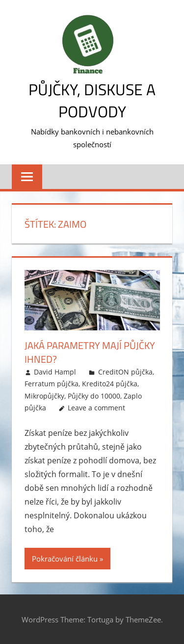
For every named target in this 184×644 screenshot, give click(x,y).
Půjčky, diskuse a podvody (92, 100)
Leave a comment (96, 408)
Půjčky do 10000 (94, 396)
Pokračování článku (65, 559)
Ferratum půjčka (52, 384)
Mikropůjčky (44, 396)
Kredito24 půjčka (110, 384)
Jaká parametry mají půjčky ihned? (90, 352)
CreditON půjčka (125, 372)
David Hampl (55, 372)
